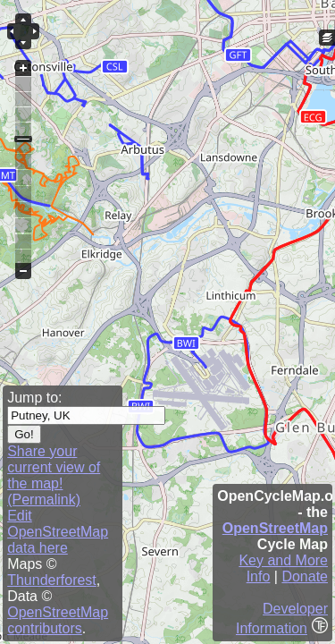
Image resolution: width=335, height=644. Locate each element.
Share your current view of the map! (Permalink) (54, 475)
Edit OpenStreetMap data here (58, 532)
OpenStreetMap (275, 528)
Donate (305, 576)
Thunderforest (52, 580)
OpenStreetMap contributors (58, 620)
